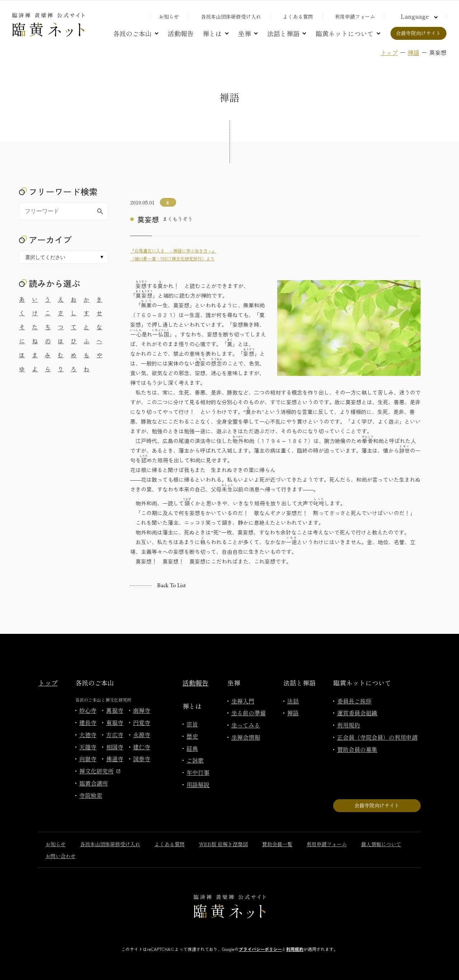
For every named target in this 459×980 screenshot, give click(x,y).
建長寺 (88, 722)
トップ (389, 52)
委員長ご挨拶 (354, 701)
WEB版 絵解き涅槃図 (223, 844)
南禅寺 (142, 710)
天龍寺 (88, 747)
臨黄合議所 (94, 783)
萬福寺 (115, 710)
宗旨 (192, 724)
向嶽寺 (88, 759)
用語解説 (198, 785)
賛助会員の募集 (357, 749)
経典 (192, 748)
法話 (293, 701)
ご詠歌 (195, 760)
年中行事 (198, 772)
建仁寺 (142, 747)
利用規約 (349, 725)
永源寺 (142, 735)
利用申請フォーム (355, 17)
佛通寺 (115, 759)
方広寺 (115, 735)
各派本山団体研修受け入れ (231, 17)
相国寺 (115, 747)
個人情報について (381, 844)
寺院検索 (91, 795)
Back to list (171, 585)
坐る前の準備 (249, 713)
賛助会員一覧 (277, 844)
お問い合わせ (61, 856)
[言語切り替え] (418, 16)
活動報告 (181, 33)
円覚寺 (142, 722)
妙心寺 (88, 710)
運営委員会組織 (357, 713)
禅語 (413, 52)
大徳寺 (88, 735)
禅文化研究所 (100, 771)
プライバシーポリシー (260, 949)
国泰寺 (142, 759)
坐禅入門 (243, 701)
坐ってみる (246, 725)
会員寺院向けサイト (418, 33)
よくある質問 (298, 17)
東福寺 (115, 722)
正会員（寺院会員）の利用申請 (377, 737)
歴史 (192, 736)
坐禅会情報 (246, 737)
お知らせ (169, 17)
